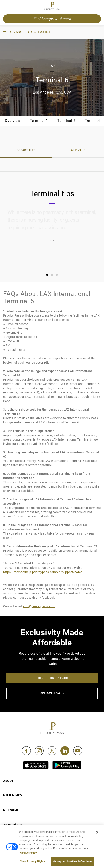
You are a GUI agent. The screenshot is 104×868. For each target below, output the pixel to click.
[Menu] (98, 6)
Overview (13, 121)
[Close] (97, 832)
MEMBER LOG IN (52, 693)
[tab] (47, 275)
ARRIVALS (78, 150)
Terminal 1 (39, 121)
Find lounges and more (52, 19)
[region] (52, 847)
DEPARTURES (26, 150)
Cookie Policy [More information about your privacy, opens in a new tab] (28, 853)
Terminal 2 (66, 121)
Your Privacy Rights (33, 861)
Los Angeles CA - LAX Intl (27, 32)
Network (11, 810)
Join (6, 7)
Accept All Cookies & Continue (72, 861)
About (8, 781)
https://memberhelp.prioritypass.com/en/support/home (43, 572)
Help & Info (13, 795)
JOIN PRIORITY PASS (52, 678)
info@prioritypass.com (39, 606)
